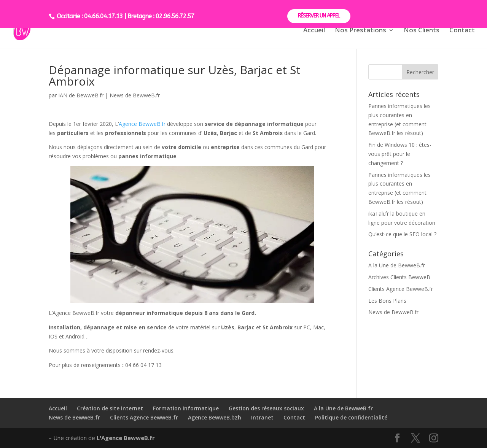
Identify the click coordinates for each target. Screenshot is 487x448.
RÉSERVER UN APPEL (319, 16)
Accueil (314, 31)
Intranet (262, 417)
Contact (462, 31)
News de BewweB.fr (135, 95)
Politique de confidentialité (351, 417)
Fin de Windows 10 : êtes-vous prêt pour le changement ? (400, 154)
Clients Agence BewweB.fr (401, 289)
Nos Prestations (360, 31)
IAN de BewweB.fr (81, 95)
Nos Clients (422, 31)
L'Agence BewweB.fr (126, 438)
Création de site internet (110, 408)
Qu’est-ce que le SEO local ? (402, 234)
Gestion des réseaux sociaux (266, 408)
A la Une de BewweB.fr (397, 265)
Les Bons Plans (387, 301)
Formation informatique (186, 408)
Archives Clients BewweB (399, 277)
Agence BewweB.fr (142, 124)
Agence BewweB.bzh (215, 417)
